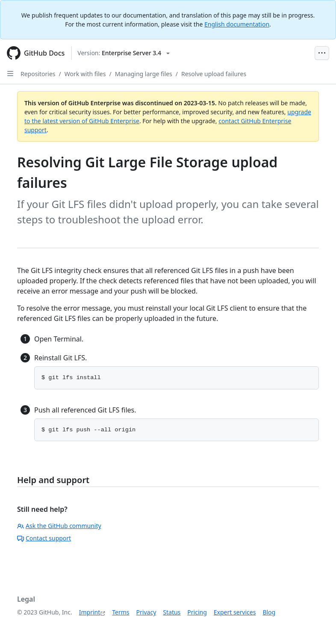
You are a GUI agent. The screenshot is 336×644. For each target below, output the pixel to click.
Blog (269, 612)
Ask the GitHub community (59, 526)
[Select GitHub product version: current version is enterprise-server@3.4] (124, 53)
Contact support (44, 538)
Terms (121, 612)
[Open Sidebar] (10, 74)
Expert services (235, 612)
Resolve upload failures (214, 74)
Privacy (146, 612)
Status (172, 612)
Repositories (38, 74)
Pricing (197, 612)
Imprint (90, 612)
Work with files (85, 74)
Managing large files (144, 74)
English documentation (237, 24)
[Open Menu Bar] (322, 53)
